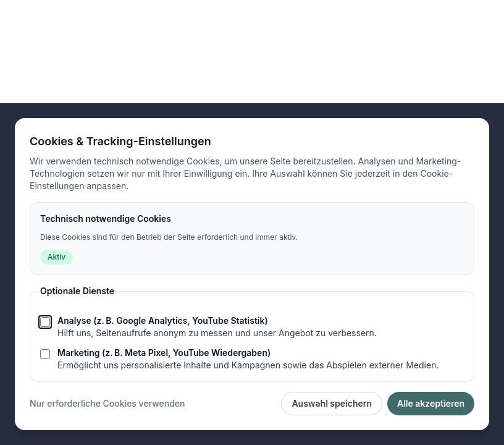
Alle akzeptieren (431, 403)
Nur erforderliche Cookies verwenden (107, 403)
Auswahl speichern (332, 403)
